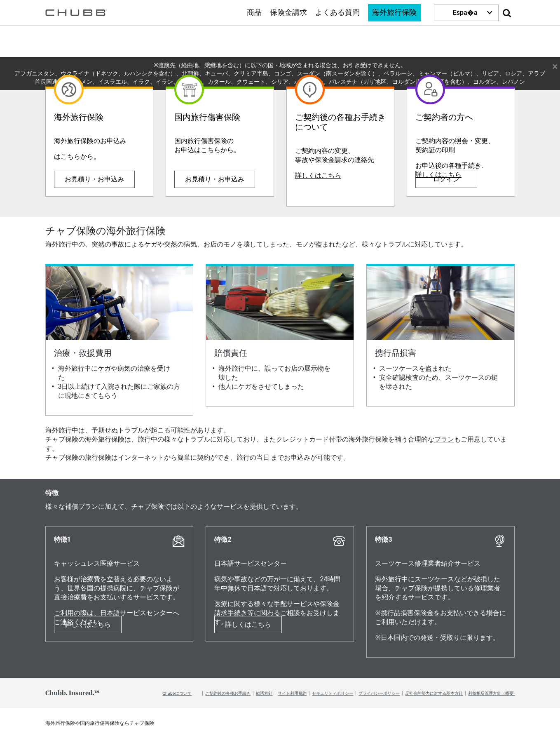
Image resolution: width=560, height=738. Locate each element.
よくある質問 (337, 13)
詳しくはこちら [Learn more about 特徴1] (88, 624)
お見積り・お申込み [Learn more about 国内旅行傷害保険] (215, 179)
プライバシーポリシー (379, 693)
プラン (444, 439)
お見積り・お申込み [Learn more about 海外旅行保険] (94, 179)
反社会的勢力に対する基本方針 (434, 693)
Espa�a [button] (465, 13)
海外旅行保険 (394, 13)
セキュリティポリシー (333, 693)
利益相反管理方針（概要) (491, 693)
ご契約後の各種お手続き (228, 693)
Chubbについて (177, 693)
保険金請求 (288, 13)
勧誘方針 (264, 693)
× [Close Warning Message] (555, 65)
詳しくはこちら (318, 175)
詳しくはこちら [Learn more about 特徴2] (248, 624)
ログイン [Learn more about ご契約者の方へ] (446, 179)
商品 (254, 13)
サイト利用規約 (292, 693)
